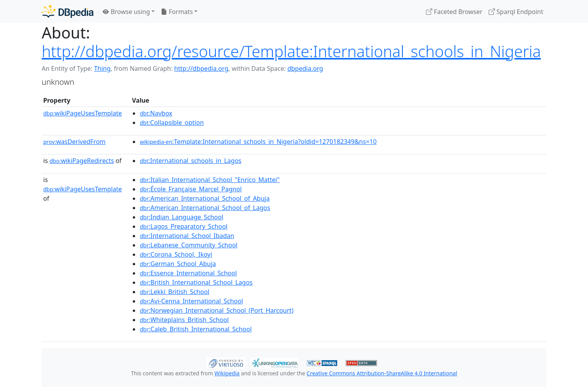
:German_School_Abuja (178, 264)
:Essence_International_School (188, 273)
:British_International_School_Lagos (196, 282)
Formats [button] (177, 12)
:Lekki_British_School (175, 292)
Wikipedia (227, 373)
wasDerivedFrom (74, 142)
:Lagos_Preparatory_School (184, 226)
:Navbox (156, 113)
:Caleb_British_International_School (196, 329)
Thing (102, 68)
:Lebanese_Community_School (189, 245)
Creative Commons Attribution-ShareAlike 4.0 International (382, 373)
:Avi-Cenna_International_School (191, 301)
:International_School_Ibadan (187, 236)
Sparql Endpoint (516, 12)
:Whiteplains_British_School (184, 320)
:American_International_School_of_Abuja (205, 198)
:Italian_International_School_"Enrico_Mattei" (210, 180)
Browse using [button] (126, 12)
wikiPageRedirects (82, 161)
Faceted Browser (454, 12)
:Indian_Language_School (181, 217)
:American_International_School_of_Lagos (205, 208)
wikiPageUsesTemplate (83, 113)
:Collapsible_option (172, 123)
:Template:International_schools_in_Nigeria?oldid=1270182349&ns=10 (258, 142)
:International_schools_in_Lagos (191, 161)
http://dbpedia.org (201, 68)
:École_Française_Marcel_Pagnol (191, 189)
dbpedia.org (305, 68)
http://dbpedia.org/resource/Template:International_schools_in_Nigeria (291, 51)
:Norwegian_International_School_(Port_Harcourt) (217, 310)
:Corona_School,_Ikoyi (176, 254)
